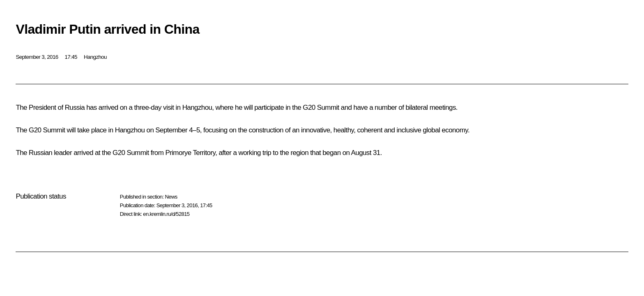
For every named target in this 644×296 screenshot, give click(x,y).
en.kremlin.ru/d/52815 (166, 214)
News (171, 197)
